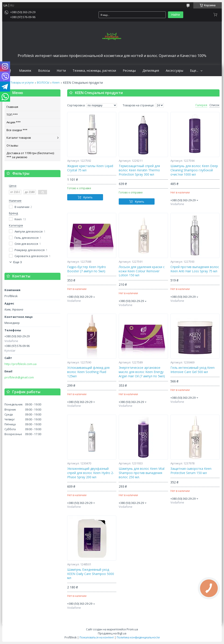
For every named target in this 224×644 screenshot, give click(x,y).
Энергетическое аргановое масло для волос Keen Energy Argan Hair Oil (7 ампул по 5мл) (142, 372)
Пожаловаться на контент (97, 637)
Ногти (61, 71)
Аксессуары (174, 71)
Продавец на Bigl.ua (112, 633)
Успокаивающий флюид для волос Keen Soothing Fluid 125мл (88, 372)
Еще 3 (17, 262)
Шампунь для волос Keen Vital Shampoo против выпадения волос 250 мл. (142, 473)
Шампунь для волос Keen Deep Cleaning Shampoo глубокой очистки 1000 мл (194, 170)
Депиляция (151, 71)
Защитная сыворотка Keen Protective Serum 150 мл (191, 471)
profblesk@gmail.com (19, 377)
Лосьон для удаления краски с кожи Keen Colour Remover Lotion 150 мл (142, 271)
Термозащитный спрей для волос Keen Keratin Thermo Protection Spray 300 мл (139, 170)
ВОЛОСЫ (43, 83)
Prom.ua (132, 629)
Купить (88, 197)
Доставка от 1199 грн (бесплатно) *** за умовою (30, 155)
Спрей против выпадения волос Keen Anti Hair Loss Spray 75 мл (195, 269)
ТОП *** (12, 115)
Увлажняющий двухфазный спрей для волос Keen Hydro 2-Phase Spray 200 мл (91, 473)
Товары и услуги (22, 83)
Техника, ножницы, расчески (94, 71)
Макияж (25, 71)
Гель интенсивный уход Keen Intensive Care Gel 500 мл (193, 370)
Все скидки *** (17, 130)
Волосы (44, 71)
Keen (56, 83)
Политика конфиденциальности (138, 637)
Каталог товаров (19, 138)
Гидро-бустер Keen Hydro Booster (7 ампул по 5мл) (87, 269)
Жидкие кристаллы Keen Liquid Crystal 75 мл (90, 168)
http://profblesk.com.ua (20, 364)
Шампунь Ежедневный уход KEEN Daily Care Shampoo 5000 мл (91, 574)
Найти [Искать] (176, 15)
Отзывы (12, 145)
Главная (12, 107)
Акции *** (14, 122)
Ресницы (129, 71)
